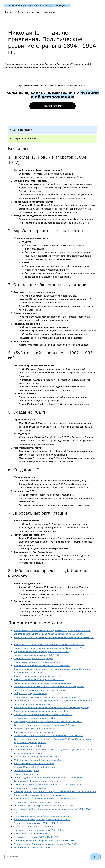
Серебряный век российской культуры (33, 659)
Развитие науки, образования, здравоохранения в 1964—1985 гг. (47, 844)
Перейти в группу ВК (52, 106)
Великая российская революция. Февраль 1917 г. (39, 676)
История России (44, 64)
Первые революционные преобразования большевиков (42, 683)
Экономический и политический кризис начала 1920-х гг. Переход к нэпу (51, 708)
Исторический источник (25, 139)
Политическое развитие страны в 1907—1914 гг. (38, 655)
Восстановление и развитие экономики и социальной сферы (45, 799)
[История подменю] (14, 12)
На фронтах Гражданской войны (30, 694)
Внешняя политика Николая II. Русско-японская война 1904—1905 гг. (49, 644)
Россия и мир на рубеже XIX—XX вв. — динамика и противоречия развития (52, 631)
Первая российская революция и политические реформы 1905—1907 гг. (51, 648)
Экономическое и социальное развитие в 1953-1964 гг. (42, 820)
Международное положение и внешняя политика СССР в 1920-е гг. (48, 722)
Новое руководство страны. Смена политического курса (43, 816)
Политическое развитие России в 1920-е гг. (36, 718)
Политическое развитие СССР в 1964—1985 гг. (37, 837)
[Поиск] (95, 857)
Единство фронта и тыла (26, 774)
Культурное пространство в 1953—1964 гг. (35, 827)
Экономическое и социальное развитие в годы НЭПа (41, 711)
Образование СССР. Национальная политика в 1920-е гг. (43, 715)
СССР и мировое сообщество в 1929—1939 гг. (37, 757)
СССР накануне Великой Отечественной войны (38, 760)
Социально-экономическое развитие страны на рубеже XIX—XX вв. (48, 634)
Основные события (22, 130)
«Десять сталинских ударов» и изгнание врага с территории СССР (48, 785)
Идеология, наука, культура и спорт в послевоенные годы (43, 806)
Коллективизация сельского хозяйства (34, 732)
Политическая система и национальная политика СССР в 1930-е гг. (48, 736)
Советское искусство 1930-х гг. (29, 746)
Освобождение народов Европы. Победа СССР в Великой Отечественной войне (55, 792)
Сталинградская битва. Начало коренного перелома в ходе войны (48, 778)
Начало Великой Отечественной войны (34, 764)
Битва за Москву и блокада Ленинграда (34, 767)
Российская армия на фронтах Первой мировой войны (42, 666)
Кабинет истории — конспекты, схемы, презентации (37, 5)
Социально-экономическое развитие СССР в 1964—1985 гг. (44, 841)
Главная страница (14, 64)
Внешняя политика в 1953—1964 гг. (32, 834)
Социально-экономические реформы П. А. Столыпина (41, 652)
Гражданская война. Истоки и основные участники (40, 690)
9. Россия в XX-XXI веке (67, 64)
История (29, 64)
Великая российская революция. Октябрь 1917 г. (39, 680)
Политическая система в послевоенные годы (37, 802)
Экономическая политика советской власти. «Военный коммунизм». (49, 687)
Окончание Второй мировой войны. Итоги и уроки (39, 795)
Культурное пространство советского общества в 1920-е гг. (44, 725)
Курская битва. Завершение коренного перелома (39, 781)
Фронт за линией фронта (26, 771)
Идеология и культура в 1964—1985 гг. (33, 848)
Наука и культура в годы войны (30, 788)
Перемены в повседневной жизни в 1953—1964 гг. (40, 830)
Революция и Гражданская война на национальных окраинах (45, 697)
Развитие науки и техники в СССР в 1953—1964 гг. (39, 823)
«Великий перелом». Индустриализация (34, 729)
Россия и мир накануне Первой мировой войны (38, 662)
